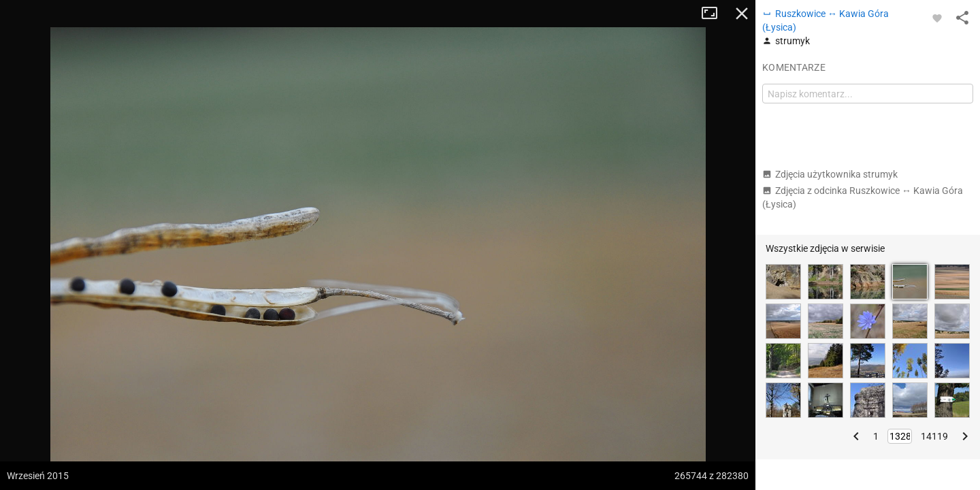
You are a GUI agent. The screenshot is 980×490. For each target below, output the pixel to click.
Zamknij (742, 14)
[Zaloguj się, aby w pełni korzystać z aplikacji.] (937, 18)
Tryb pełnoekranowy (715, 14)
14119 (934, 436)
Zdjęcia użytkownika (830, 174)
